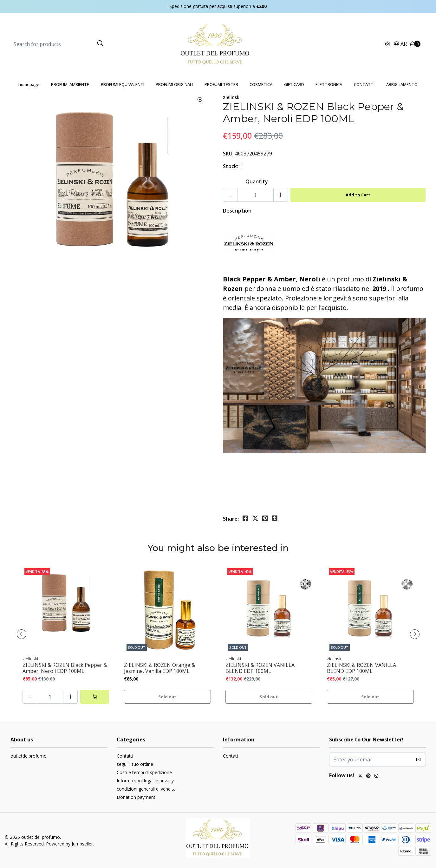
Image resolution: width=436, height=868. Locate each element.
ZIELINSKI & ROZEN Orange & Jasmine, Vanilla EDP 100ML (159, 668)
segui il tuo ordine (135, 764)
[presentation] (22, 634)
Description (237, 211)
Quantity (257, 181)
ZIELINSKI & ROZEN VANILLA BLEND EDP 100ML (260, 668)
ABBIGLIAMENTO (402, 84)
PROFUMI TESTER (221, 84)
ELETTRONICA (329, 84)
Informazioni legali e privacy (145, 781)
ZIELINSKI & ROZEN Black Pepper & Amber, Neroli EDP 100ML (65, 668)
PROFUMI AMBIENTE (70, 84)
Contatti (125, 756)
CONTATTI (364, 84)
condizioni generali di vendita (146, 789)
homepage (29, 84)
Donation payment (136, 797)
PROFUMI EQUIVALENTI (123, 84)
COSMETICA (261, 84)
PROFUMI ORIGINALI (174, 84)
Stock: (231, 166)
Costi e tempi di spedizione (144, 772)
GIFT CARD (294, 84)
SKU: (228, 154)
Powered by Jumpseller (69, 844)
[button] (400, 44)
